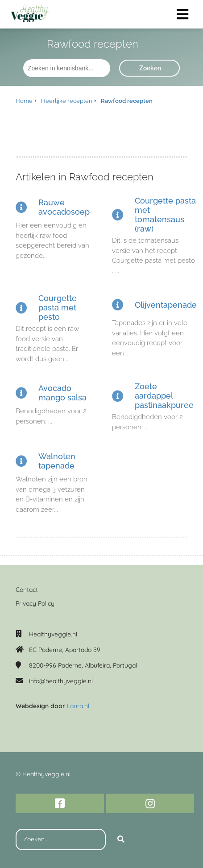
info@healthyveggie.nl (61, 681)
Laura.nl (78, 706)
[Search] (121, 839)
